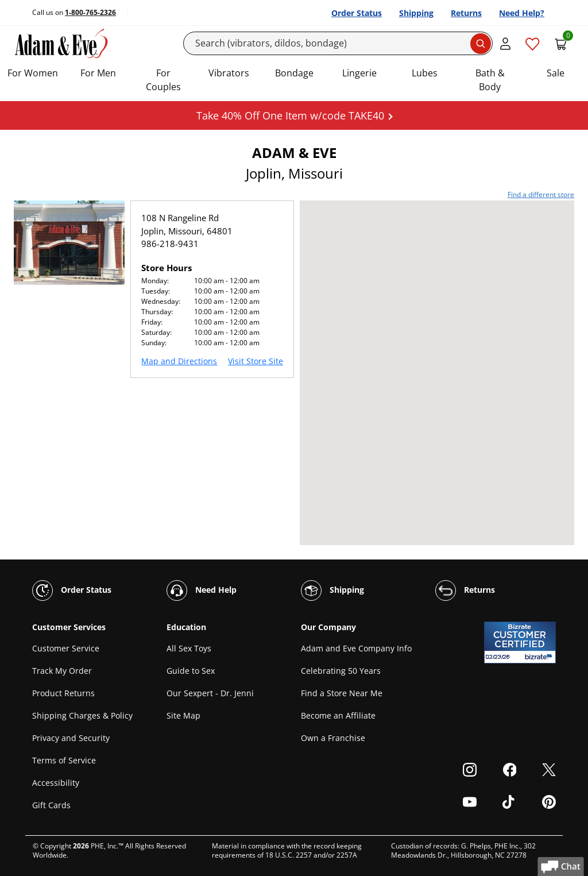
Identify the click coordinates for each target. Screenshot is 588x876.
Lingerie (359, 73)
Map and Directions (179, 361)
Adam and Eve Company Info (356, 648)
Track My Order (62, 671)
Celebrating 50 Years (341, 671)
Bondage (294, 73)
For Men (98, 73)
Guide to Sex (191, 671)
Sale (556, 73)
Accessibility (56, 783)
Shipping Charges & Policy (82, 715)
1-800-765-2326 (90, 12)
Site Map (183, 715)
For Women (33, 73)
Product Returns (63, 693)
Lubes (425, 73)
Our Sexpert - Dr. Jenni (210, 693)
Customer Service (66, 648)
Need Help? (522, 13)
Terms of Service (64, 760)
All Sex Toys (189, 648)
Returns (466, 13)
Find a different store (541, 194)
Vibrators (229, 73)
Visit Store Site (256, 361)
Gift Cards (51, 805)
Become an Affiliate (338, 715)
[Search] (338, 43)
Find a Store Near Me (342, 693)
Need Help (202, 591)
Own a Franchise (333, 738)
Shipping (416, 13)
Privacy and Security (71, 738)
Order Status (357, 13)
